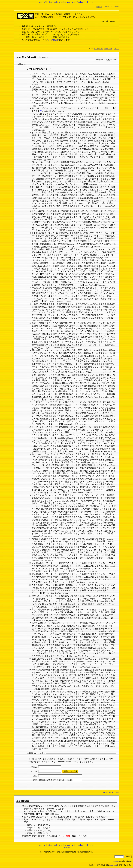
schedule (62, 2)
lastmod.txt (113, 865)
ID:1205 (105, 793)
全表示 (101, 49)
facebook (81, 2)
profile (45, 2)
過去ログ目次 (108, 49)
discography (53, 2)
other (92, 2)
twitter (74, 2)
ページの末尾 (53, 40)
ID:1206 (111, 793)
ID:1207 (117, 793)
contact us (66, 847)
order (87, 2)
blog (68, 2)
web (41, 110)
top (40, 2)
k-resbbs (116, 861)
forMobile (116, 49)
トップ (96, 49)
